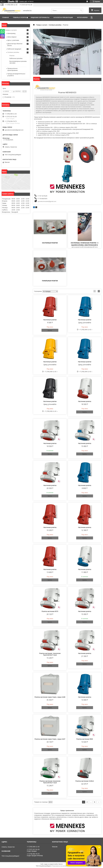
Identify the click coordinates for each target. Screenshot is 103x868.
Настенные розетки (50, 243)
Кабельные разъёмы (16, 58)
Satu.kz (60, 864)
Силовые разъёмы (55, 25)
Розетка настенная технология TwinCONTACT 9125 (50, 782)
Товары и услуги (19, 17)
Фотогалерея (82, 17)
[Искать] (81, 10)
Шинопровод (11, 33)
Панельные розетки (50, 281)
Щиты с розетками (13, 40)
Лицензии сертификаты (40, 17)
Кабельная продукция (14, 49)
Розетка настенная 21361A (85, 781)
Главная (5, 17)
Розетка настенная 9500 (85, 739)
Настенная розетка (85, 401)
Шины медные (12, 37)
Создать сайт (23, 1)
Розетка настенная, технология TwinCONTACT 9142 (50, 654)
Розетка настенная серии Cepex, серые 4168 (50, 697)
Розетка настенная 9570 (50, 611)
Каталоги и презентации (63, 17)
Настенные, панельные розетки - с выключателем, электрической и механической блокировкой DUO (85, 245)
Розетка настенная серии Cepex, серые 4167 (50, 739)
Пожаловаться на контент (60, 866)
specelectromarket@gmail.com (47, 201)
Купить (50, 330)
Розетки (12, 56)
